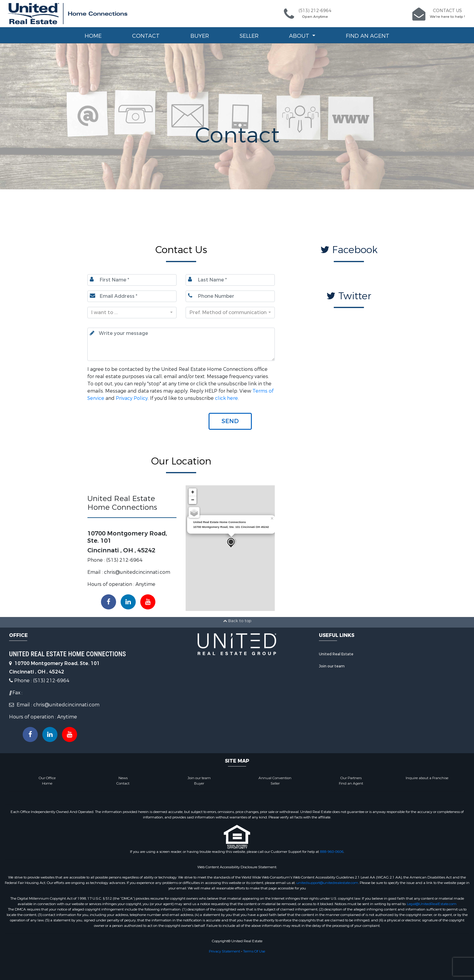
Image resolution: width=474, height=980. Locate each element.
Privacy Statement (224, 951)
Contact (146, 36)
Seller (249, 36)
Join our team (332, 666)
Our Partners (351, 778)
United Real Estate (336, 654)
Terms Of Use (254, 951)
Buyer (200, 36)
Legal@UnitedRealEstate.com (432, 904)
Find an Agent (368, 36)
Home (93, 36)
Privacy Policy (132, 398)
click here (226, 398)
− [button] (193, 500)
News (123, 778)
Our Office (47, 778)
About (300, 36)
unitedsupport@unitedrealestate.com (327, 883)
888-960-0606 (332, 852)
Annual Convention (275, 778)
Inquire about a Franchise (427, 778)
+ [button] (193, 492)
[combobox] (132, 313)
